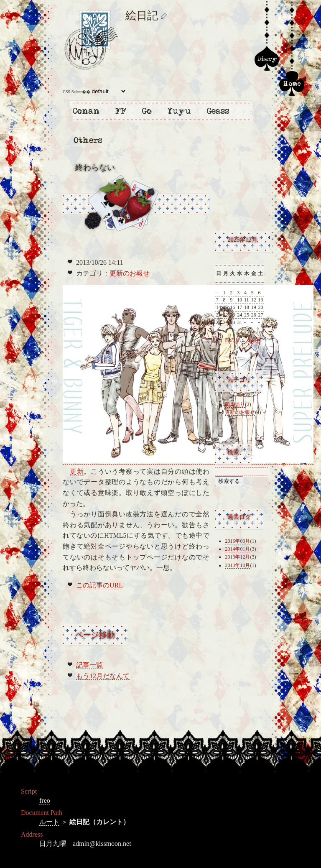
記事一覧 (89, 665)
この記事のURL (99, 585)
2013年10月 (237, 565)
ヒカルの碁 (146, 111)
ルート (49, 822)
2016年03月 (237, 541)
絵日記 (267, 59)
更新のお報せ (130, 273)
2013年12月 (237, 557)
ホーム (292, 84)
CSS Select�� (95, 92)
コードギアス (217, 111)
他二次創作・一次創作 (88, 140)
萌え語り (235, 404)
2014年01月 (237, 549)
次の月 (254, 340)
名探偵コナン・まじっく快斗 (86, 111)
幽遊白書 (180, 111)
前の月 (232, 340)
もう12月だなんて (103, 676)
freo (45, 800)
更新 (77, 471)
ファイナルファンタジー (121, 111)
